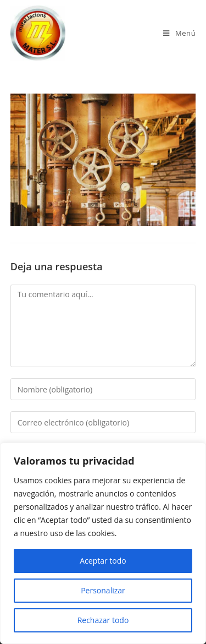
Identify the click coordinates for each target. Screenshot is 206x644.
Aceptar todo (103, 561)
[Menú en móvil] (179, 33)
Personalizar (103, 590)
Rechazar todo (103, 620)
